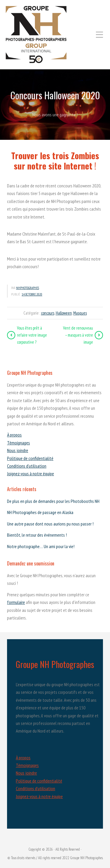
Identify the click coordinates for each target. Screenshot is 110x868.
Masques (80, 313)
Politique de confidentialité (30, 458)
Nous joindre (18, 450)
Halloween (64, 313)
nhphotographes (28, 288)
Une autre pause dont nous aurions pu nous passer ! (50, 524)
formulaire (16, 602)
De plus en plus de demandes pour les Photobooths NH (53, 501)
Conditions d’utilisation (27, 466)
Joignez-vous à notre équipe (31, 474)
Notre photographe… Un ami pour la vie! (41, 546)
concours (48, 313)
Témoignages (18, 443)
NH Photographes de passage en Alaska (40, 512)
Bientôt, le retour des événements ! (37, 535)
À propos (14, 435)
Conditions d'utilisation (35, 788)
